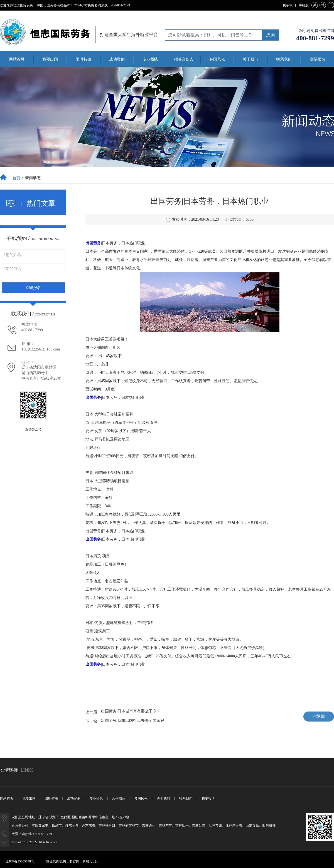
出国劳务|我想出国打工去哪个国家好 (133, 721)
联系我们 (289, 5)
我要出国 (50, 59)
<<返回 (319, 716)
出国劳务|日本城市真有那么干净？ (131, 711)
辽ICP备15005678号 (20, 861)
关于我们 (250, 59)
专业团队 (150, 59)
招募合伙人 (184, 59)
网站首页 (17, 59)
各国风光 (217, 59)
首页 (16, 178)
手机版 (304, 5)
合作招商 (119, 799)
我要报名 (318, 59)
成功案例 (117, 59)
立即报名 (33, 288)
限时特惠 (83, 59)
